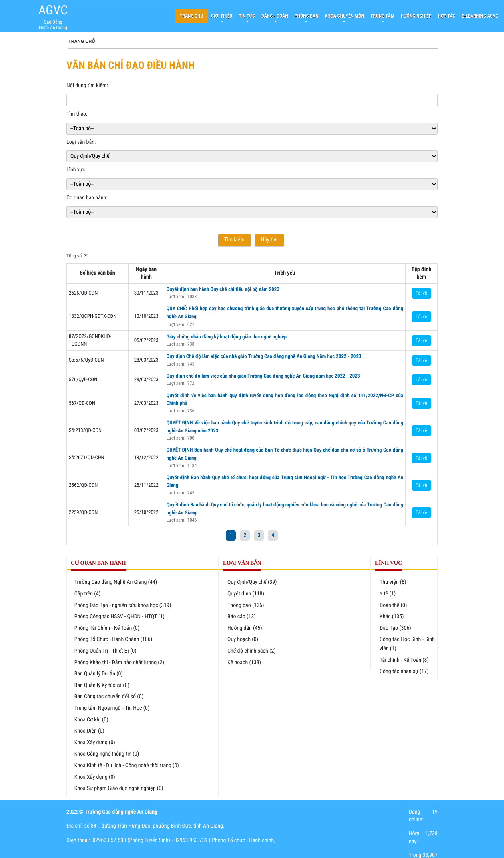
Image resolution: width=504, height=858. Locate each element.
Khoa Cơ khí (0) (91, 720)
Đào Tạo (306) (395, 628)
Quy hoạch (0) (243, 639)
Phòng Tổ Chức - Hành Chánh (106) (113, 639)
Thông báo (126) (246, 605)
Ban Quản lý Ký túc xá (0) (102, 685)
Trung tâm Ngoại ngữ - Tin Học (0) (112, 708)
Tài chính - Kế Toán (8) (404, 660)
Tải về (421, 293)
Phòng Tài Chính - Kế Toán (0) (107, 628)
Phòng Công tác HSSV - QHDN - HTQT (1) (119, 617)
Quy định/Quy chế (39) (252, 582)
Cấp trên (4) (87, 594)
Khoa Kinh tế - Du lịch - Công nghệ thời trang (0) (127, 766)
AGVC (53, 10)
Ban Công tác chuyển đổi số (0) (109, 697)
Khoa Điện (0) (89, 731)
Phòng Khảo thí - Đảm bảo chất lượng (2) (119, 663)
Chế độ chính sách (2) (252, 651)
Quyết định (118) (246, 594)
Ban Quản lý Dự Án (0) (99, 674)
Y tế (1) (388, 594)
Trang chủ (82, 42)
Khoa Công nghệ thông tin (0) (107, 754)
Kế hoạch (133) (244, 663)
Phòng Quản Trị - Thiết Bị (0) (105, 651)
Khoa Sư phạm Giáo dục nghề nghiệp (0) (119, 788)
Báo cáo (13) (242, 617)
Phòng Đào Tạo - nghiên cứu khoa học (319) (123, 605)
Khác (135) (392, 617)
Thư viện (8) (393, 582)
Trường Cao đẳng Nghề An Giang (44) (116, 582)
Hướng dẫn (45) (245, 628)
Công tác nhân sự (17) (404, 671)
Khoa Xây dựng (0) (95, 743)
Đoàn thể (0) (393, 605)
